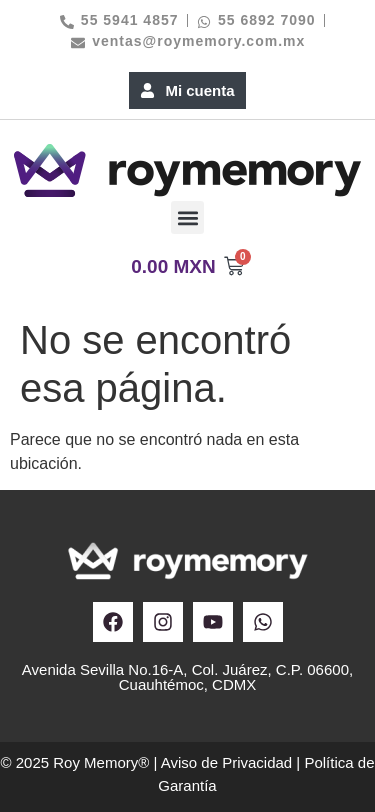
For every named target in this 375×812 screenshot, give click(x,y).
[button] (187, 217)
